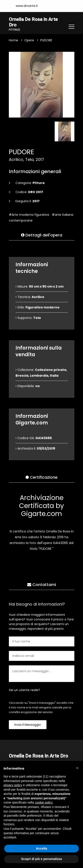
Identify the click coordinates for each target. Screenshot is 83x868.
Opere (29, 40)
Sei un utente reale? (24, 690)
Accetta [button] (41, 848)
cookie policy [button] (44, 802)
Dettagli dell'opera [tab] (42, 235)
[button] (77, 768)
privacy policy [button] (13, 785)
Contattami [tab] (42, 585)
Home (14, 40)
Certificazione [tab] (41, 477)
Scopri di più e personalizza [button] (41, 859)
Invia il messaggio (28, 725)
